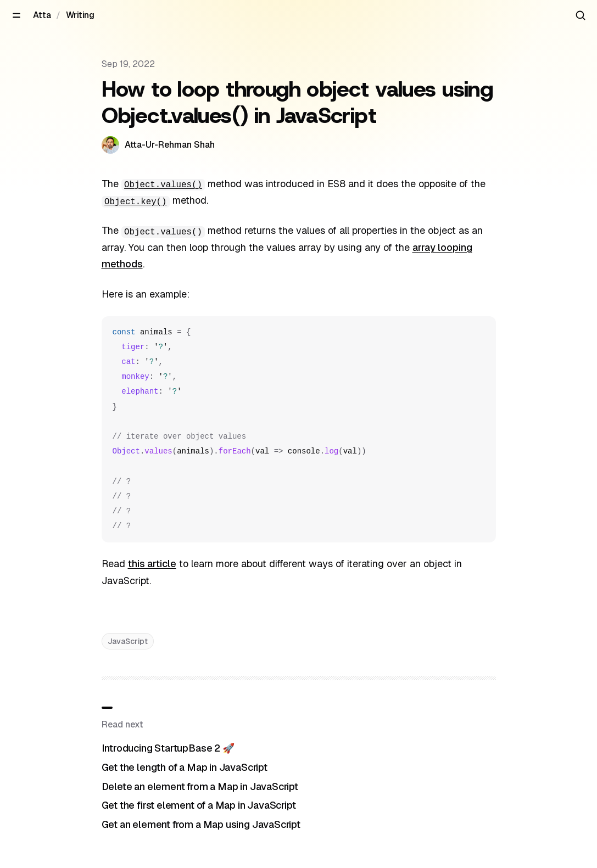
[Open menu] (16, 15)
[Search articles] (581, 15)
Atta (42, 15)
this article (152, 564)
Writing (80, 15)
